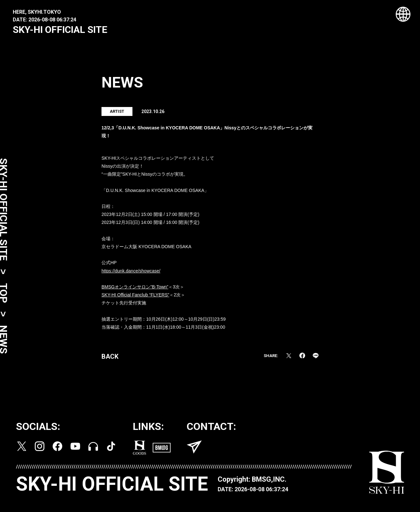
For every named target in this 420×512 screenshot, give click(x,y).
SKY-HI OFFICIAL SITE (60, 30)
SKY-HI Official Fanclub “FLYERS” (135, 297)
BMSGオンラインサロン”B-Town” (135, 288)
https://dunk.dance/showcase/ (131, 272)
